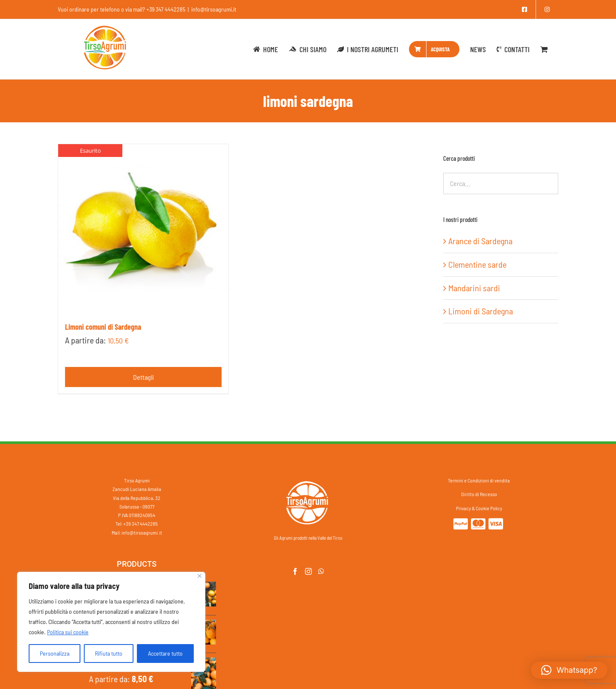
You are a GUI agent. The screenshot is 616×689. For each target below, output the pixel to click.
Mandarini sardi (474, 288)
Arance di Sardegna (480, 241)
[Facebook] (295, 571)
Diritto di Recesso (479, 494)
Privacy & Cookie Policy (479, 508)
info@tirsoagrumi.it (214, 9)
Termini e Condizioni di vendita (479, 480)
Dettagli (144, 377)
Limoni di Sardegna (481, 311)
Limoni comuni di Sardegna (103, 327)
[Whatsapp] (321, 571)
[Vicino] (200, 576)
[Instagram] (308, 571)
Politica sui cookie (68, 632)
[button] (569, 670)
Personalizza (55, 653)
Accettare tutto (165, 653)
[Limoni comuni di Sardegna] (143, 229)
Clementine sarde (477, 264)
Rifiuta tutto (109, 653)
